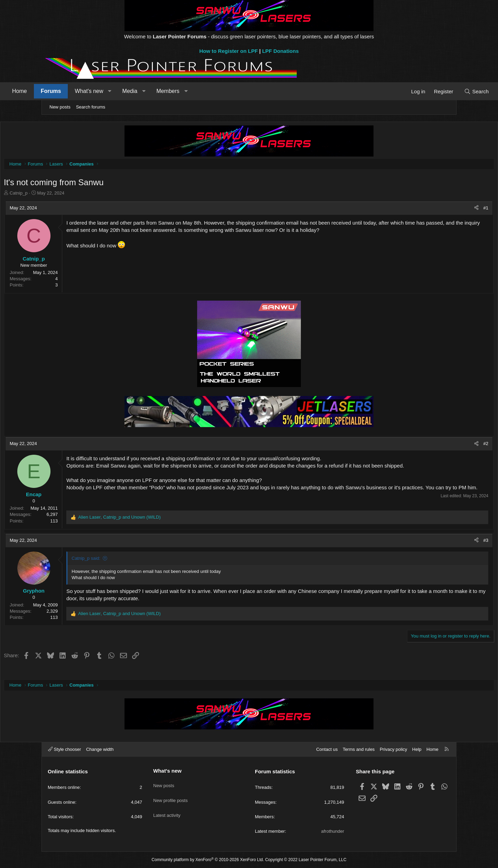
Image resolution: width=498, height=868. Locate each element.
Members (208, 91)
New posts (60, 107)
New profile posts (170, 795)
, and (163, 526)
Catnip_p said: (129, 568)
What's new (129, 91)
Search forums (91, 107)
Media (170, 91)
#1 (443, 210)
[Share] (433, 210)
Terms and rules (359, 749)
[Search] (437, 91)
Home (59, 91)
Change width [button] (100, 749)
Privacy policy (393, 749)
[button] (150, 91)
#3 (443, 549)
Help (417, 749)
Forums (91, 91)
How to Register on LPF (228, 51)
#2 (443, 445)
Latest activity (167, 808)
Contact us (327, 749)
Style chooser (64, 749)
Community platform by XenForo (208, 860)
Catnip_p (62, 195)
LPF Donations (280, 51)
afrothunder (333, 831)
